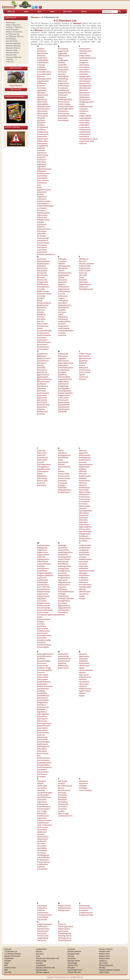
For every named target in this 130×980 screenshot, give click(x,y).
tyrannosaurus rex (65, 816)
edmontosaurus (64, 266)
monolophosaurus (44, 635)
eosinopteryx (63, 301)
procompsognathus (45, 670)
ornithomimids (85, 545)
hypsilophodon (64, 405)
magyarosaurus (43, 555)
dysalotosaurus (43, 347)
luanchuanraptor (86, 531)
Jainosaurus (42, 453)
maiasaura (41, 557)
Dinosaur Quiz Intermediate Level (47, 958)
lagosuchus (83, 453)
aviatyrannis (42, 252)
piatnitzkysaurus (44, 726)
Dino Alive (8, 972)
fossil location (85, 270)
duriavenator (42, 344)
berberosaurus (64, 86)
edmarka (61, 264)
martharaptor (42, 582)
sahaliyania (42, 832)
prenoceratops (43, 753)
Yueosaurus (42, 940)
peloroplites (42, 716)
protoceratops (43, 675)
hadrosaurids (63, 354)
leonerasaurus (85, 481)
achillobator (42, 69)
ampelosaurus (43, 139)
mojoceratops (42, 628)
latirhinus (83, 469)
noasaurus (62, 587)
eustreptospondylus (66, 331)
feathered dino (85, 266)
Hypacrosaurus (16, 85)
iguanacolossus (85, 358)
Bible (6, 970)
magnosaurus (42, 552)
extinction (62, 335)
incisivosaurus (85, 370)
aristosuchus (42, 217)
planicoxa (41, 735)
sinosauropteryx (44, 809)
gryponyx (41, 409)
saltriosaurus (42, 786)
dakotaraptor (42, 270)
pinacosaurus (42, 728)
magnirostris (42, 550)
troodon (61, 811)
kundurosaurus (64, 492)
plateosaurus (42, 737)
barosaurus (62, 72)
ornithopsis (83, 578)
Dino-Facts (68, 11)
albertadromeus (43, 109)
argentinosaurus (43, 213)
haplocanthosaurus (66, 363)
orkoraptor (83, 573)
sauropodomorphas (45, 793)
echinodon (62, 259)
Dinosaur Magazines (13, 43)
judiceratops (42, 478)
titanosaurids (63, 804)
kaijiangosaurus (64, 455)
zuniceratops (63, 931)
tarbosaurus (63, 781)
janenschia (41, 451)
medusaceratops (44, 592)
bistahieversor (64, 90)
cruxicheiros (84, 136)
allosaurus (41, 123)
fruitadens (83, 280)
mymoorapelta (43, 647)
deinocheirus (42, 268)
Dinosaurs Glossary (106, 949)
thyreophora (63, 802)
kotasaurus (62, 481)
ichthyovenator (85, 354)
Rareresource (11, 23)
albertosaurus (42, 113)
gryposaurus (42, 407)
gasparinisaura (43, 361)
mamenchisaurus (44, 564)
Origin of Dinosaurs (13, 25)
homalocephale (64, 377)
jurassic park (42, 481)
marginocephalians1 (45, 575)
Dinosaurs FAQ (73, 965)
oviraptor (83, 557)
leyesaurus (83, 504)
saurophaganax (43, 855)
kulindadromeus (64, 490)
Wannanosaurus (64, 908)
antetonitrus (42, 183)
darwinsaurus (42, 275)
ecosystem (62, 261)
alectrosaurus (42, 116)
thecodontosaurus (65, 786)
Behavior (39, 951)
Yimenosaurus (43, 931)
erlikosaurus (63, 319)
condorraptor (84, 125)
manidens (41, 566)
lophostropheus (85, 527)
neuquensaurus (64, 578)
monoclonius (42, 633)
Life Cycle (71, 956)
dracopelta (41, 319)
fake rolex (83, 275)
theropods (62, 793)
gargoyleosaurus (44, 358)
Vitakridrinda (42, 917)
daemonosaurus (43, 261)
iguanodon (83, 361)
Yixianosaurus (43, 936)
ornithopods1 (84, 552)
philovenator (42, 721)
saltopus (40, 783)
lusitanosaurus (85, 538)
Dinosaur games (42, 970)
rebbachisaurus (85, 689)
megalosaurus (43, 594)
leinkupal (83, 478)
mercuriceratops (44, 608)
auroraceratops (43, 238)
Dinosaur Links (104, 954)
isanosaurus (84, 377)
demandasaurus (43, 287)
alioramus (41, 120)
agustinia (41, 97)
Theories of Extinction (14, 32)
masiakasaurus (43, 585)
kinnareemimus (64, 467)
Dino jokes (71, 968)
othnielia (83, 589)
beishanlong (63, 79)
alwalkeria (41, 129)
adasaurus (41, 76)
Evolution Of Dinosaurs (12, 956)
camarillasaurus (85, 51)
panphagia (41, 691)
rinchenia (83, 679)
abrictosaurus (42, 53)
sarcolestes (41, 843)
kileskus (61, 464)
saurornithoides (43, 857)
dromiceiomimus (44, 335)
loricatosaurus (85, 529)
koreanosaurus (64, 476)
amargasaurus (43, 132)
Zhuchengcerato (64, 940)
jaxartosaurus (42, 457)
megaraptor (42, 598)
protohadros (42, 769)
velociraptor (42, 906)
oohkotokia (84, 568)
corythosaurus (85, 132)
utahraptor (83, 786)
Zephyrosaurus (64, 929)
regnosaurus (84, 675)
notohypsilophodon (66, 598)
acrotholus (41, 67)
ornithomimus (85, 548)
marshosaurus (43, 580)
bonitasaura (63, 95)
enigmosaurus (64, 289)
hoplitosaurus (63, 381)
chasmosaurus (85, 83)
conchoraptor (84, 123)
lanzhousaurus (85, 460)
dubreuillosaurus (44, 342)
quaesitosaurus (64, 661)
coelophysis (84, 111)
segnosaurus (42, 802)
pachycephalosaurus (45, 654)
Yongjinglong (43, 938)
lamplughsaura (85, 457)
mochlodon (42, 626)
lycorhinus (83, 541)
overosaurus (84, 594)
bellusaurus (63, 81)
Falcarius (83, 261)
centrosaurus (84, 65)
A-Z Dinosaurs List (11, 951)
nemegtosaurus (64, 571)
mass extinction (43, 587)
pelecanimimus (43, 714)
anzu (39, 185)
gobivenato (42, 391)
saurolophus (42, 848)
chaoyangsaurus (85, 79)
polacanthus (42, 749)
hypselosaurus (64, 407)
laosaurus (83, 462)
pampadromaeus (44, 682)
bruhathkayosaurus (66, 116)
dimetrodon (42, 307)
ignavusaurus (84, 356)
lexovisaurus (84, 501)
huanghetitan (63, 386)
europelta (62, 324)
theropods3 (62, 800)
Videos (84, 11)
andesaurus (42, 162)
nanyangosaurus (64, 557)
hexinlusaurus (64, 370)
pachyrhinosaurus (44, 656)
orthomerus (84, 582)
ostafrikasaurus (85, 587)
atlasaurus (41, 227)
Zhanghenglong (64, 933)
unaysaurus (84, 783)
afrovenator (42, 88)
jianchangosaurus (44, 464)
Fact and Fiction (12, 41)
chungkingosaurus (86, 102)
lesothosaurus (85, 487)
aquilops (40, 194)
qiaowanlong (63, 656)
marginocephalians (45, 573)
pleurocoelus (42, 739)
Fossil (38, 956)
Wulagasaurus (64, 910)
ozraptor (82, 598)
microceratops (43, 612)
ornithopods (84, 550)
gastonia (40, 365)
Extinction (39, 963)
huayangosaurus (64, 391)
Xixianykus (84, 910)
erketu (60, 314)
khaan (60, 460)
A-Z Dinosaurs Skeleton (15, 36)
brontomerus (63, 111)
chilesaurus (84, 90)
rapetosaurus (84, 656)
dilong (40, 301)
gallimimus (42, 356)
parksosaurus (42, 698)
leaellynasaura (85, 476)
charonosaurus (85, 81)
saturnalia (41, 790)
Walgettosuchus (64, 906)
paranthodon (42, 693)
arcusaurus (41, 210)
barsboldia (62, 65)
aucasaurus (41, 236)
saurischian (42, 800)
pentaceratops (43, 665)
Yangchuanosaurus (45, 924)
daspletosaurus (43, 264)
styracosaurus (43, 827)
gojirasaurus (42, 398)
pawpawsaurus (43, 707)
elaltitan (61, 277)
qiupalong (62, 663)
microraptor (42, 601)
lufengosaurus (85, 534)
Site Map (102, 968)
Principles (8, 961)
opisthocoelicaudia (87, 571)
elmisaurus (62, 282)
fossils (82, 277)
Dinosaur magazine (43, 972)
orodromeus (84, 580)
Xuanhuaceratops (86, 915)
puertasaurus (42, 774)
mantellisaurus (43, 568)
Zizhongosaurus (64, 938)
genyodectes (42, 370)
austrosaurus (42, 247)
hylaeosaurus (63, 400)
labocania (83, 451)
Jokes (26, 11)
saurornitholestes (44, 797)
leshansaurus (84, 494)
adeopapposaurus (44, 79)
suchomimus (42, 830)
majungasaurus (43, 559)
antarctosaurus (43, 180)
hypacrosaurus (64, 402)
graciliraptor (42, 402)
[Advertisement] (69, 431)
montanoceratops (44, 640)
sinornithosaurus (44, 806)
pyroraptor (41, 776)
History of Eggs (41, 961)
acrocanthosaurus (44, 72)
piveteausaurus (43, 732)
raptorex (82, 672)
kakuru (61, 451)
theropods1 (62, 795)
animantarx (42, 171)
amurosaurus (42, 143)
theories (61, 788)
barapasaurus (63, 69)
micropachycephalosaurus (48, 615)
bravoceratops (64, 113)
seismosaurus (42, 804)
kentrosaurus (63, 462)
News (52, 11)
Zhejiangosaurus (65, 936)
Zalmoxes (62, 924)
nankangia (62, 545)
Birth (6, 965)
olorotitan (83, 564)
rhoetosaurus (84, 663)
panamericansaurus (45, 686)
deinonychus (42, 280)
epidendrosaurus (65, 305)
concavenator (84, 120)
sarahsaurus (42, 841)
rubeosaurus (84, 684)
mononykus (42, 638)
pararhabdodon (43, 696)
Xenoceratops (85, 906)
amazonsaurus (43, 134)
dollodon (41, 312)
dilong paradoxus (44, 303)
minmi (40, 617)
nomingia (62, 594)
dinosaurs (41, 310)
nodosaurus (63, 589)
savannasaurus (43, 860)
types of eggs (63, 813)
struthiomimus (43, 823)
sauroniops (41, 853)
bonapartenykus (64, 93)
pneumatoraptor (43, 742)
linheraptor (83, 522)
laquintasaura (84, 467)
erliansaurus (63, 317)
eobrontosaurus (64, 291)
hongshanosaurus (65, 379)
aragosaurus (42, 197)
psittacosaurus (43, 772)
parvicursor (42, 663)
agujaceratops (43, 95)
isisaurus (83, 379)
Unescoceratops (85, 790)
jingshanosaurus (44, 469)
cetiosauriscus (85, 72)
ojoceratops (84, 561)
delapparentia (42, 282)
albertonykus (42, 111)
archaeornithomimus (45, 206)
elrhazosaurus (64, 287)
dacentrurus (42, 259)
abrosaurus (41, 56)
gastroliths (41, 368)
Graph (7, 963)
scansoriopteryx (43, 862)
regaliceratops (85, 691)
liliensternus (84, 513)
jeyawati (40, 462)
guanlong (41, 414)
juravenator (42, 485)
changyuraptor (85, 76)
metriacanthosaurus (45, 610)
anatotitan (41, 150)
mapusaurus (42, 578)
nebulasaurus (63, 561)
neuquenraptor (64, 575)
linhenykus (83, 520)
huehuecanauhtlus (65, 393)
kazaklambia (63, 457)
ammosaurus (42, 136)
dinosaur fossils (104, 956)
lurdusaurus (84, 536)
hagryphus (62, 358)
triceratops (62, 809)
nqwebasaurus (64, 610)
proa (39, 756)
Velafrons (41, 910)
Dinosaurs (8, 949)
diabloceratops (43, 291)
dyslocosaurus (43, 349)
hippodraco (62, 374)
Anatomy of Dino (10, 968)
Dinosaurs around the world (45, 968)
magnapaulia (42, 548)
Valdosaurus (42, 908)
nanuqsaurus (63, 555)
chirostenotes (84, 95)
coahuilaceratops (86, 106)
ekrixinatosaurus (65, 273)
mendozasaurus (43, 605)
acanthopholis (43, 60)
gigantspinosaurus (44, 379)
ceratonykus (84, 69)
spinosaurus (42, 813)
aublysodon (42, 234)
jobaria (40, 474)
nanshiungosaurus (65, 552)
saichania (41, 834)
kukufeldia (62, 487)
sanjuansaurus (43, 837)
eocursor (61, 294)
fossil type (83, 273)
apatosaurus (42, 192)
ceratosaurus (84, 67)
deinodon (41, 277)
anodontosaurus (43, 173)
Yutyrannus (42, 933)
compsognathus (85, 118)
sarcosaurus (42, 846)
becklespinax (63, 76)
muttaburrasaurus (44, 645)
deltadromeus (42, 284)
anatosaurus (42, 153)
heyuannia (62, 372)
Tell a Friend (103, 963)
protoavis (41, 672)
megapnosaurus (43, 596)
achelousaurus (43, 62)
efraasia (61, 270)
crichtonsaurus (85, 129)
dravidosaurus (43, 326)
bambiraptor (63, 60)
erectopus (62, 312)
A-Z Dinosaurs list (13, 34)
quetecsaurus (63, 668)
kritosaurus (62, 483)
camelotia (83, 53)
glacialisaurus (43, 386)
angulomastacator (44, 169)
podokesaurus (43, 744)
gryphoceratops (43, 405)
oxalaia (82, 596)
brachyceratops (64, 104)
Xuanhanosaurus (86, 913)
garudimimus (42, 354)
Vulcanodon (42, 919)
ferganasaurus (85, 268)
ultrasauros (83, 781)
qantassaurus (63, 654)
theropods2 (62, 797)
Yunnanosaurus (43, 929)
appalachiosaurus (44, 190)
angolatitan (42, 166)
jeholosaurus (42, 460)
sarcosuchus (42, 788)
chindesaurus (84, 93)
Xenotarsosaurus (86, 908)
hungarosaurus (64, 395)
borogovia (62, 97)
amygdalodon (43, 146)
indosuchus (84, 368)
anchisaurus (42, 160)
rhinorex (82, 693)
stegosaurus (42, 818)
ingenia (82, 374)
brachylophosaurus (66, 109)
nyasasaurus (63, 612)
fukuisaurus (84, 287)
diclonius (41, 298)
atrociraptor (42, 231)
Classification (9, 958)
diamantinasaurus (44, 294)
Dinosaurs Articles (13, 53)
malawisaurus (43, 561)
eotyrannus (62, 303)
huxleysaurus (63, 398)
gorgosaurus (42, 395)
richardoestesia (85, 677)
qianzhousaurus (64, 659)
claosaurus (83, 109)
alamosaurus (42, 102)
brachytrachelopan (65, 106)
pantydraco (42, 705)
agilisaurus (41, 93)
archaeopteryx (43, 203)
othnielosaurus (85, 592)
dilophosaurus (43, 305)
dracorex (41, 321)
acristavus (41, 65)
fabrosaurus (84, 259)
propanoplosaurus (44, 763)
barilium (61, 62)
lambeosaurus (85, 455)
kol (59, 469)
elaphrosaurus (64, 275)
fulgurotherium (85, 284)
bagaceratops (63, 51)
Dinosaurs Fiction (73, 954)
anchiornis (41, 157)
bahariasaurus (64, 56)
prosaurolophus (43, 765)
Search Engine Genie (75, 970)
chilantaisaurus (85, 88)
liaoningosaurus (85, 511)
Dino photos (72, 958)
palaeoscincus (43, 677)
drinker (40, 328)
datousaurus (42, 273)
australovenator (43, 243)
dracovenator (42, 324)
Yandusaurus (42, 926)
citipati (82, 104)
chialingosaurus (85, 86)
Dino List (11, 11)
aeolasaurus (42, 83)
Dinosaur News (104, 958)
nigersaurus (63, 580)
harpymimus (63, 365)
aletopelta (41, 118)
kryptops (61, 485)
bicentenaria (63, 88)
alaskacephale (43, 104)
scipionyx (41, 867)
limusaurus (83, 518)
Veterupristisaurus (44, 915)
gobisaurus (41, 388)
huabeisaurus (63, 384)
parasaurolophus (44, 661)
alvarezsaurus (43, 127)
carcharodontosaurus (87, 58)
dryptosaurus (42, 340)
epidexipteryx (64, 307)
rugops (82, 696)
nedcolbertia (63, 564)
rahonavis (83, 686)
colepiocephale (85, 116)
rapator (82, 668)
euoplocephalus (64, 321)
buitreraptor (63, 118)
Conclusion (71, 949)
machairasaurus (43, 545)
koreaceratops (64, 474)
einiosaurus (63, 280)
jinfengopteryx (43, 467)
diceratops (41, 296)
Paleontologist (11, 39)
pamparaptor (42, 684)
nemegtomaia (63, 568)
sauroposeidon (43, 795)
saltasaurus (41, 781)
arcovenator (42, 208)
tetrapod (61, 783)
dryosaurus (41, 338)
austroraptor (42, 245)
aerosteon (41, 86)
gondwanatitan (43, 393)
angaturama (42, 164)
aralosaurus (42, 199)
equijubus (62, 310)
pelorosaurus (42, 719)
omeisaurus (84, 566)
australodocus (43, 240)
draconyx (41, 317)
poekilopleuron (43, 746)
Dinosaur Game (12, 50)
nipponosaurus (64, 585)
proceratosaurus (43, 760)
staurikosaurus (43, 816)
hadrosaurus (63, 356)
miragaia (41, 622)
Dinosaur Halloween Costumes (110, 970)
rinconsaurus (84, 682)
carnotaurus (84, 60)
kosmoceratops (64, 478)
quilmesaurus (63, 665)
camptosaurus (85, 56)
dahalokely (41, 266)
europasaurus (63, 326)
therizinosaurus (64, 790)
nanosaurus (62, 548)
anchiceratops (43, 155)
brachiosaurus (64, 102)
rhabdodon (83, 661)
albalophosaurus (44, 106)
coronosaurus (84, 127)
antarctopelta (42, 178)
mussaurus (41, 642)
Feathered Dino (41, 949)
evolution (62, 333)
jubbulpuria (42, 476)
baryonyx (62, 74)
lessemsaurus (84, 499)
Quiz (39, 11)
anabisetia (41, 148)
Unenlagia (83, 788)
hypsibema (62, 411)
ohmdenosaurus (85, 559)
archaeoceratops (44, 201)
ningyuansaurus (64, 582)
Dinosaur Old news (74, 972)
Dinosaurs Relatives (13, 48)
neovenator (62, 573)
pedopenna (41, 709)
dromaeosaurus (43, 333)
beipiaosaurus (64, 83)
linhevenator (84, 524)
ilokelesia (83, 363)
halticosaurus (63, 361)
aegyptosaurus (43, 81)
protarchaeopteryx (44, 767)
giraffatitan (42, 384)
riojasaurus (83, 659)
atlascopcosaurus (44, 229)
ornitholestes (84, 575)
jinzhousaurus (43, 471)
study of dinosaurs (44, 825)
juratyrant (41, 483)
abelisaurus (42, 51)
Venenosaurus (43, 913)
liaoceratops (84, 490)
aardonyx (41, 49)
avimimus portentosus (46, 254)
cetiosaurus (84, 74)
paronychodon (43, 700)
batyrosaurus (63, 67)
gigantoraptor (42, 377)
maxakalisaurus (43, 589)
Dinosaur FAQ (11, 55)
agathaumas (42, 90)
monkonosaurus (43, 631)
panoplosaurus (43, 689)
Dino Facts (40, 954)
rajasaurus (83, 654)
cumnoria (83, 143)
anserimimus (42, 176)
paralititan (41, 659)
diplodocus (41, 314)
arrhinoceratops (43, 220)
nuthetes (61, 615)
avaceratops (42, 250)
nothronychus (63, 596)
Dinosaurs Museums (13, 46)
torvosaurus (63, 806)
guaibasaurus (42, 411)
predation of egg (44, 668)
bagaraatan (62, 53)
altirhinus (41, 125)
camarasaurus (85, 49)
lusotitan (82, 508)
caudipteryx (84, 62)
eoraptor (61, 298)
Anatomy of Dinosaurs (14, 27)
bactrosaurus (63, 49)
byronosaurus (63, 120)
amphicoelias (42, 141)
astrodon (40, 222)
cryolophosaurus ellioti (88, 139)
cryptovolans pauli (87, 141)
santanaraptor (42, 839)
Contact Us (10, 62)
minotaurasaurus (44, 619)
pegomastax (42, 712)
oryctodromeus (85, 585)
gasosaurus (41, 363)
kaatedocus (62, 453)
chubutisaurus (85, 99)
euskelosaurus (64, 328)
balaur (60, 58)
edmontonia (63, 268)
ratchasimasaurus (86, 670)
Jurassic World (104, 972)
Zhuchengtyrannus (66, 926)
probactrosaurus (44, 758)
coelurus (82, 113)
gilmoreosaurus (43, 381)
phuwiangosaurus (44, 723)
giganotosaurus (43, 374)
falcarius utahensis (87, 264)
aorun (39, 187)
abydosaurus (42, 58)
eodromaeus (63, 296)
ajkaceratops (42, 99)
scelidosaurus (42, 864)
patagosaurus (42, 702)
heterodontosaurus (65, 368)
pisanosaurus (42, 730)
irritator (82, 365)
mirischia (41, 624)
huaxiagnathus (64, 388)
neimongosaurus (65, 566)
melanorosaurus (43, 603)
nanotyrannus (63, 550)
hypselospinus (64, 409)
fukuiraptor (84, 282)
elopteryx (62, 284)
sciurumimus (42, 869)
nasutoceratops (64, 559)
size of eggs (42, 811)
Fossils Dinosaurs (12, 29)
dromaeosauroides (44, 331)
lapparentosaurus (86, 464)
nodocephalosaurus (66, 592)
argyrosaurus (42, 215)
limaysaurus (84, 515)
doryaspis (41, 289)
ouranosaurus (84, 555)
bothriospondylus (65, 99)
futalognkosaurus (86, 289)
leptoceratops (84, 492)
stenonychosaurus (44, 820)
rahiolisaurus (84, 665)
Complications (41, 965)
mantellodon (42, 571)
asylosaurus (42, 224)
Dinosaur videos (105, 951)
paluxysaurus (42, 679)
